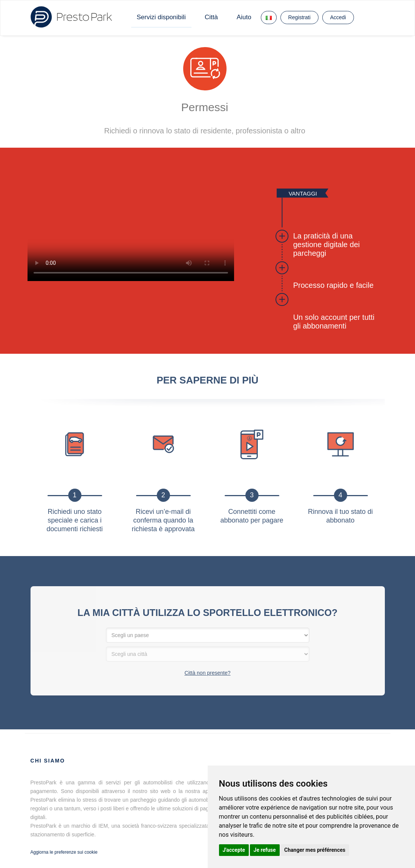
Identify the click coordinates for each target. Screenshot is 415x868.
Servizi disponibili (161, 17)
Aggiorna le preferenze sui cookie (64, 852)
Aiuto (244, 17)
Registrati (299, 17)
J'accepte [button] (234, 850)
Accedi (338, 17)
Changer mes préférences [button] (315, 850)
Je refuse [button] (265, 850)
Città (211, 17)
